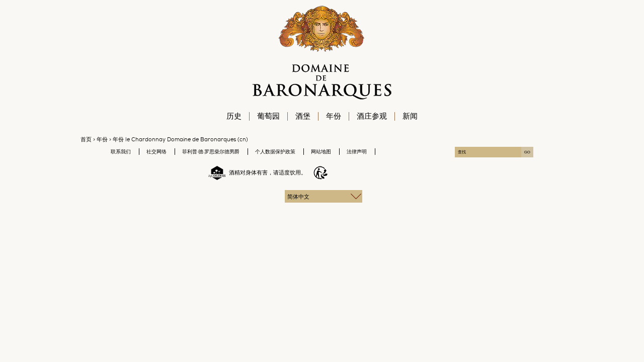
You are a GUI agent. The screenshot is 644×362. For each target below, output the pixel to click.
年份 (102, 140)
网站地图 (321, 152)
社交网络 (156, 152)
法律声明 (357, 152)
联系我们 (121, 152)
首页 (86, 140)
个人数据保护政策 (275, 152)
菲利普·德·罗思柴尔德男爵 (211, 152)
